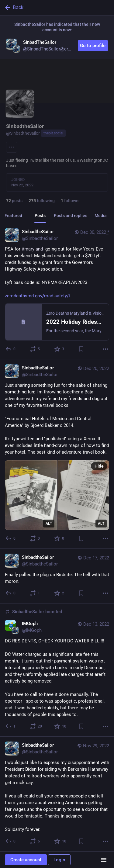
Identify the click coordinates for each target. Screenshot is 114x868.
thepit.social (53, 133)
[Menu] (12, 147)
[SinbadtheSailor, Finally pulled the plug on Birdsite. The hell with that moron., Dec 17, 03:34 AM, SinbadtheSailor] (57, 576)
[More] (105, 349)
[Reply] (11, 349)
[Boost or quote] (35, 349)
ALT (49, 524)
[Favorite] (59, 349)
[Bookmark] (81, 349)
